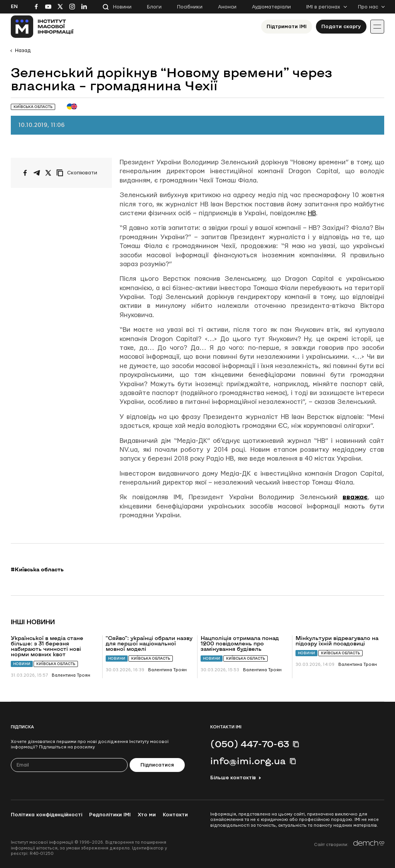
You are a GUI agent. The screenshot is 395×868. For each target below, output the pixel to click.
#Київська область (37, 569)
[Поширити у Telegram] (37, 173)
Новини (122, 7)
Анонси (227, 7)
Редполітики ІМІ (110, 815)
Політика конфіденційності (46, 815)
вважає (355, 497)
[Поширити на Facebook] (25, 173)
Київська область (56, 664)
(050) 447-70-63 (250, 744)
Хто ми (147, 815)
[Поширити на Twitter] (48, 173)
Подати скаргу (341, 27)
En (14, 7)
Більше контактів (233, 778)
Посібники (190, 7)
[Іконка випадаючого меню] (377, 27)
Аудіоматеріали (271, 7)
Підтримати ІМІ (287, 27)
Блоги (154, 7)
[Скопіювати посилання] (79, 173)
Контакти (175, 815)
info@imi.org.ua (248, 761)
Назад (23, 51)
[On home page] (42, 27)
